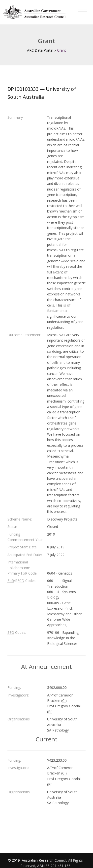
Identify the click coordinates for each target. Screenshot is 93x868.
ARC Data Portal (40, 50)
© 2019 (14, 860)
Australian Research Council (44, 860)
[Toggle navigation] (82, 9)
